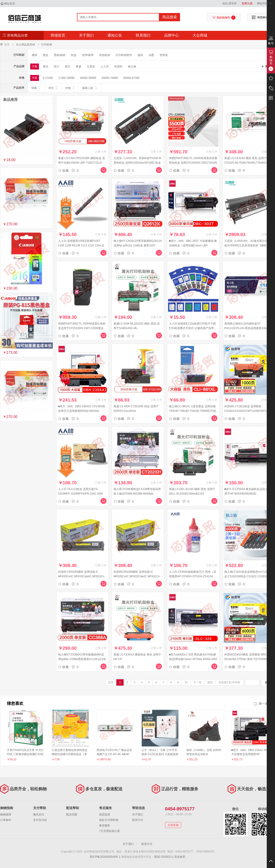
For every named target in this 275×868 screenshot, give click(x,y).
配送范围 (72, 815)
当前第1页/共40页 (229, 682)
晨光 (46, 67)
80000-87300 (132, 78)
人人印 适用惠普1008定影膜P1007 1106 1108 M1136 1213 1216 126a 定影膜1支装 (81, 245)
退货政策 (105, 815)
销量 (36, 88)
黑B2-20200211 (164, 857)
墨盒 (46, 55)
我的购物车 (224, 18)
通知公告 (115, 35)
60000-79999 (110, 78)
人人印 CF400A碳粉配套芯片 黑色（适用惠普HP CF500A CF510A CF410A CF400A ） (193, 576)
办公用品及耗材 (25, 45)
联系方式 (138, 820)
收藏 (63, 170)
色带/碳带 (88, 55)
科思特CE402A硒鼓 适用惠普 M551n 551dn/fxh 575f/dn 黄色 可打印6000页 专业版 (247, 659)
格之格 (132, 67)
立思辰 (91, 67)
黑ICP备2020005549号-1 (105, 857)
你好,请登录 (230, 3)
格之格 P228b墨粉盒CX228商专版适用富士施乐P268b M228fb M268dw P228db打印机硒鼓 (137, 494)
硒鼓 (35, 55)
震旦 (68, 67)
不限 (35, 67)
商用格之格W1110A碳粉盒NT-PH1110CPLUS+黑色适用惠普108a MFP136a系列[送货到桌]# (246, 328)
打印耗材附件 (124, 55)
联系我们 (143, 35)
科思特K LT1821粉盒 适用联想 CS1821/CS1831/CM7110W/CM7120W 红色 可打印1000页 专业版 (248, 411)
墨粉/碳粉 (60, 55)
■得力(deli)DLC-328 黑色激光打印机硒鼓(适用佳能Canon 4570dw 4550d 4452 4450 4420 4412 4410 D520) (193, 659)
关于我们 (86, 35)
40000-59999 (88, 78)
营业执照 (180, 857)
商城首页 (58, 35)
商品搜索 (170, 17)
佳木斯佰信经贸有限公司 (25, 19)
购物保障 (6, 815)
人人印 (105, 67)
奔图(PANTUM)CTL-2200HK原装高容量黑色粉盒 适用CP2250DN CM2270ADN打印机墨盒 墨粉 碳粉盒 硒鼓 (193, 163)
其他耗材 (105, 55)
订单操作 (6, 820)
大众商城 (200, 35)
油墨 (151, 55)
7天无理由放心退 (110, 831)
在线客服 (173, 825)
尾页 (210, 682)
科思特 (118, 67)
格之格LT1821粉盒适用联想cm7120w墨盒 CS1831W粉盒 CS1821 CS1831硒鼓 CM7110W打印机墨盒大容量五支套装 (249, 576)
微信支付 (39, 815)
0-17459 (48, 78)
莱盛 (79, 67)
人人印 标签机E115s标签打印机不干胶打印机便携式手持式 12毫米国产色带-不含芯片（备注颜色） (192, 328)
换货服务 (105, 825)
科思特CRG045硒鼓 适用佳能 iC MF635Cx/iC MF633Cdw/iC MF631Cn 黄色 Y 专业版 (137, 576)
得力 (57, 67)
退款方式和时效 (109, 820)
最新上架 (90, 88)
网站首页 (10, 4)
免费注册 (247, 3)
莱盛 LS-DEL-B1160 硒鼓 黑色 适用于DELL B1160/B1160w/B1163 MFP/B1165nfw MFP (192, 494)
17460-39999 (67, 78)
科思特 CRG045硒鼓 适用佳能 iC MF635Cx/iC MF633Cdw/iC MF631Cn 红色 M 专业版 (81, 576)
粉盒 (74, 55)
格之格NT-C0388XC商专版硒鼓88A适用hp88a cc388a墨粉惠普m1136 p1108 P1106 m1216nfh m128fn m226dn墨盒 (82, 659)
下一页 (197, 682)
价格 (70, 88)
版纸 (140, 55)
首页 (7, 44)
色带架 (164, 55)
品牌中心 (172, 35)
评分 (53, 88)
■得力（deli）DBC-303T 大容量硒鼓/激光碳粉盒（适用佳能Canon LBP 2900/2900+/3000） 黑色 (193, 245)
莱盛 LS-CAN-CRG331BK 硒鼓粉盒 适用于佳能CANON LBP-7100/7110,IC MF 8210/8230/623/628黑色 (82, 163)
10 (186, 682)
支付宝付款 (40, 820)
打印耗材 (47, 45)
